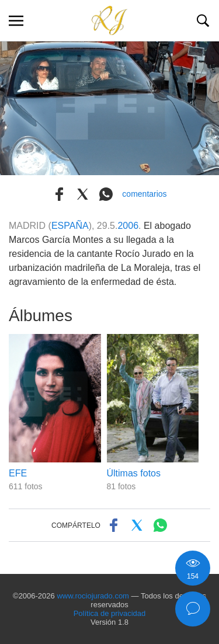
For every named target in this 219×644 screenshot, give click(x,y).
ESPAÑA (70, 226)
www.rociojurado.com (93, 596)
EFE (18, 473)
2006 (128, 226)
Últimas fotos (134, 473)
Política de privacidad (110, 613)
